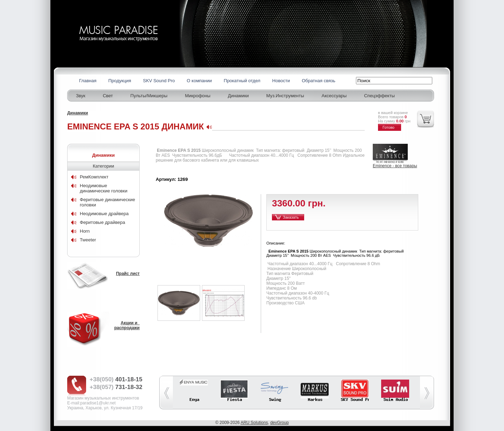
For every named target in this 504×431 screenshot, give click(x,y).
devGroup (279, 423)
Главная (88, 81)
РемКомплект (94, 177)
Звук (81, 96)
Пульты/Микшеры (149, 96)
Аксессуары (334, 96)
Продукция (120, 81)
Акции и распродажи (127, 325)
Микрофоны (198, 96)
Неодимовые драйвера (104, 214)
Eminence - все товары (395, 166)
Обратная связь (318, 81)
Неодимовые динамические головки (104, 188)
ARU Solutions (254, 423)
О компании (199, 81)
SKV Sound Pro (159, 81)
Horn (85, 231)
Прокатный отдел (242, 81)
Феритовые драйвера (103, 222)
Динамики (238, 96)
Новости (281, 81)
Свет (108, 96)
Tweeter (88, 240)
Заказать (291, 217)
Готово (388, 127)
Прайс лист (128, 274)
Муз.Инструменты (285, 96)
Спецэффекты (379, 96)
